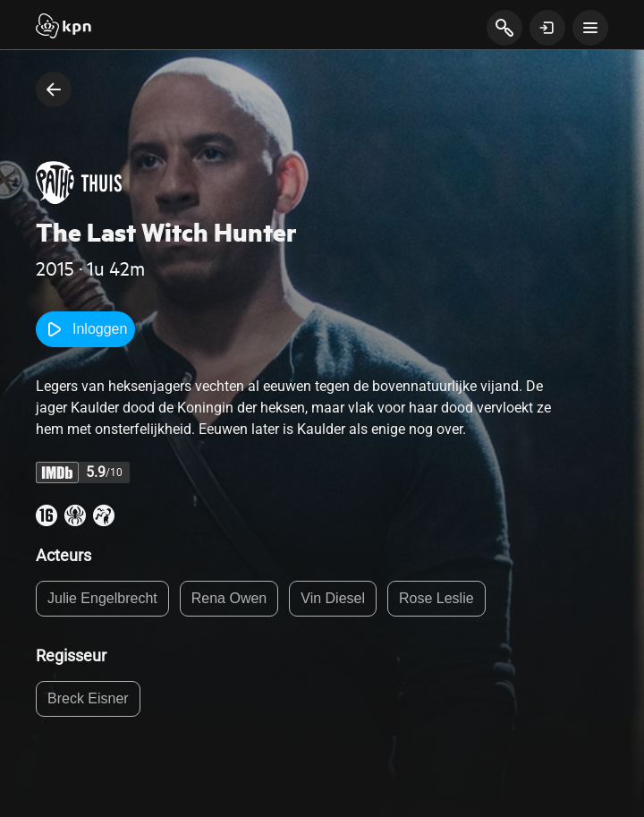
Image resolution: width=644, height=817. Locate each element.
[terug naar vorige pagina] (54, 89)
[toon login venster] (547, 28)
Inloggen (85, 329)
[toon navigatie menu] (590, 28)
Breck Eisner (88, 698)
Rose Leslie (436, 598)
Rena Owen (229, 598)
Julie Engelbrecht (102, 598)
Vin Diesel (333, 598)
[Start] (64, 28)
